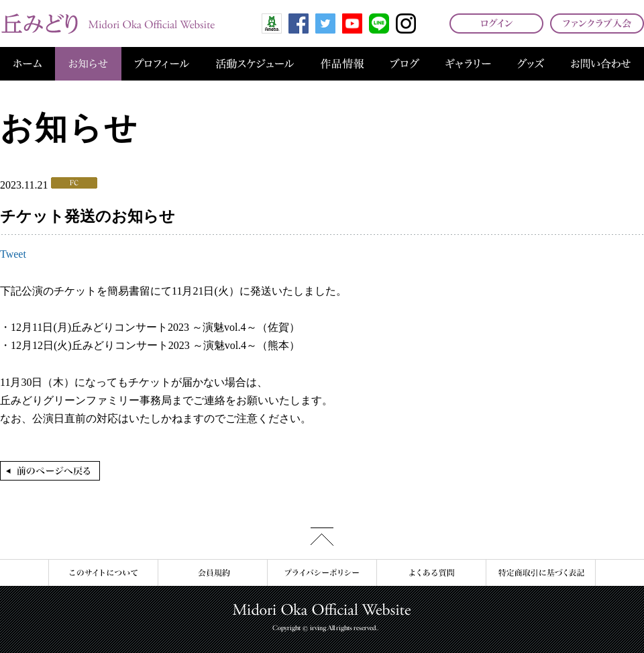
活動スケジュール (255, 64)
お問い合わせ (601, 64)
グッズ (531, 64)
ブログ (405, 64)
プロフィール (162, 64)
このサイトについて (103, 573)
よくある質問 (431, 573)
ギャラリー (468, 64)
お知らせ (88, 64)
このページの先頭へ (322, 537)
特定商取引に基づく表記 (541, 573)
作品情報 (342, 64)
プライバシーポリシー (322, 573)
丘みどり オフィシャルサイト (107, 23)
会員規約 (212, 573)
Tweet (13, 254)
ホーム (28, 64)
